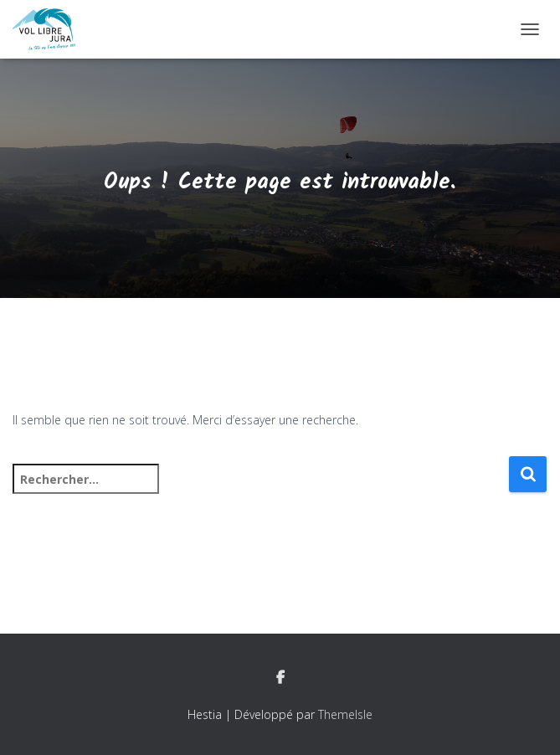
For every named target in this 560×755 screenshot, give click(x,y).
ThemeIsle (345, 714)
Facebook (280, 678)
